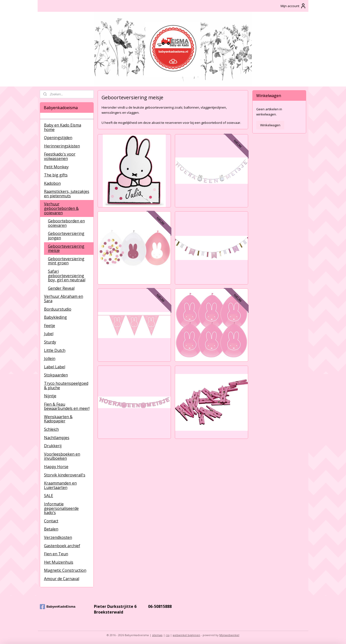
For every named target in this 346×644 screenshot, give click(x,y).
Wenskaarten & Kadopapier (58, 419)
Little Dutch (55, 350)
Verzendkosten (58, 537)
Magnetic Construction (65, 570)
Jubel (49, 334)
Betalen (51, 529)
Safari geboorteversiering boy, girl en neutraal (67, 276)
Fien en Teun (56, 554)
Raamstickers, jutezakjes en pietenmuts (67, 194)
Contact (51, 521)
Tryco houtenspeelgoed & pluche (66, 386)
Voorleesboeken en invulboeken (62, 456)
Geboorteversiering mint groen (66, 261)
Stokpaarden (56, 375)
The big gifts (56, 175)
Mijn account (293, 6)
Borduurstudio (58, 309)
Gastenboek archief (62, 546)
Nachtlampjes (57, 438)
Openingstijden (58, 138)
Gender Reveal (61, 288)
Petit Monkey (56, 167)
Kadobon (52, 183)
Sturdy (50, 342)
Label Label (55, 367)
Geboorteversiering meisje (66, 248)
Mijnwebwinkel (229, 635)
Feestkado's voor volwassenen (60, 156)
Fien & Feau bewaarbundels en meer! (67, 406)
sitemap (157, 635)
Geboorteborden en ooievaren (66, 223)
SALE (49, 496)
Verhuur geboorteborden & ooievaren (61, 208)
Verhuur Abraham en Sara (64, 299)
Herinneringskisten (62, 146)
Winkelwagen (270, 125)
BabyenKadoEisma (58, 607)
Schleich (51, 429)
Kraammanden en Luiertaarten (60, 485)
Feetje (50, 326)
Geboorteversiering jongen (66, 236)
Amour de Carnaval (62, 579)
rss (168, 635)
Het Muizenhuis (59, 562)
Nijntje (50, 396)
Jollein (50, 358)
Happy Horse (56, 467)
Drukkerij (53, 446)
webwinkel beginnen (186, 635)
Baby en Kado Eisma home (63, 127)
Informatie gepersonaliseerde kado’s (61, 508)
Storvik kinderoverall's (65, 475)
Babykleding (55, 317)
